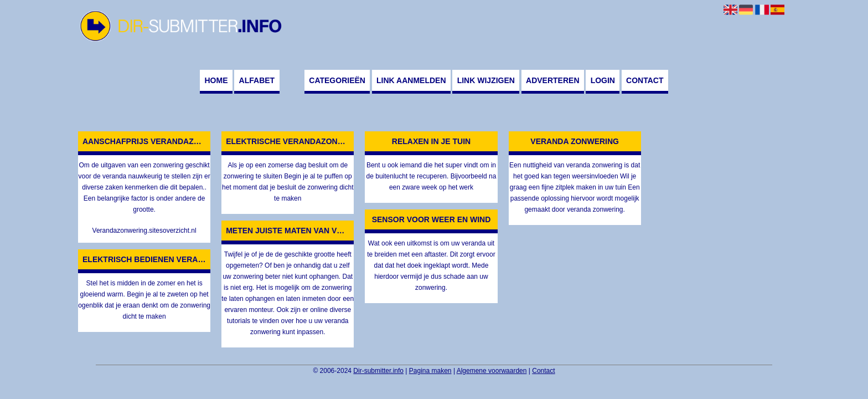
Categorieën (337, 80)
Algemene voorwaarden (492, 371)
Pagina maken (430, 371)
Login (603, 80)
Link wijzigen (486, 80)
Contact (645, 80)
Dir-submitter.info (378, 371)
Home (216, 80)
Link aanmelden (411, 80)
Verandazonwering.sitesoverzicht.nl (144, 231)
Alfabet (257, 80)
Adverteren (552, 80)
